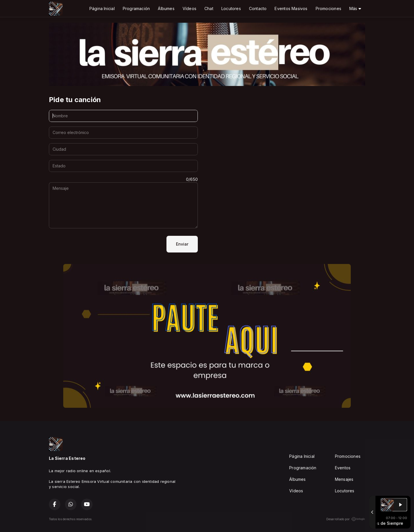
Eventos (343, 468)
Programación (136, 8)
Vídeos (189, 8)
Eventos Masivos (291, 8)
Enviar (182, 244)
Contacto (258, 8)
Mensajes (344, 479)
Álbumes (166, 8)
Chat (209, 8)
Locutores (231, 8)
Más (355, 8)
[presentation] (93, 244)
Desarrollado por (346, 519)
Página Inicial (102, 8)
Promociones (328, 8)
